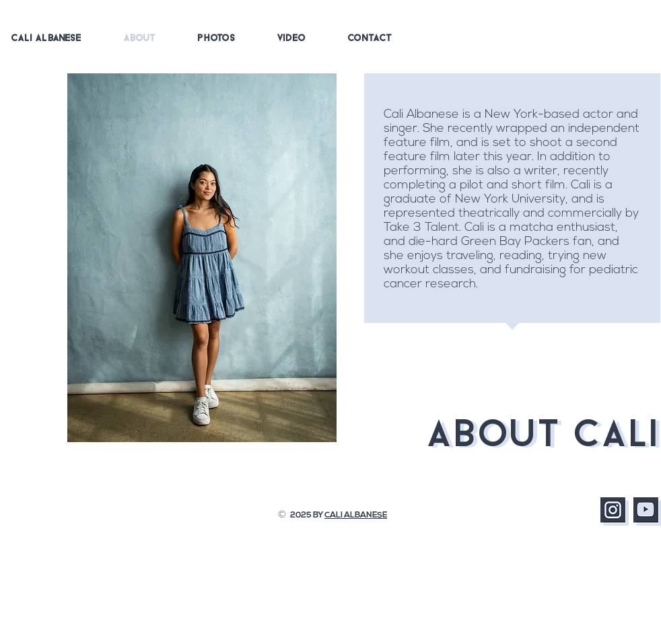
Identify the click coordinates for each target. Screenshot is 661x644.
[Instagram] (615, 511)
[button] (217, 39)
